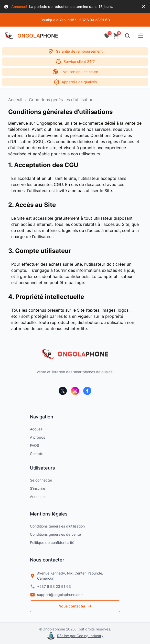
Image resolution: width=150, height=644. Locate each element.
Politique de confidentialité (52, 542)
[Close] (143, 7)
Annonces (38, 496)
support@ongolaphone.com (57, 595)
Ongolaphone (54, 629)
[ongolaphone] (75, 354)
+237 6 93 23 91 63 (50, 587)
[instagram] (75, 391)
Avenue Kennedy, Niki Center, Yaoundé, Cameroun (67, 576)
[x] (63, 391)
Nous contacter (75, 606)
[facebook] (87, 391)
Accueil (36, 429)
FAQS (35, 445)
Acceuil (15, 100)
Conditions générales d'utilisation (61, 100)
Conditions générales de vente (55, 534)
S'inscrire (37, 488)
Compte (37, 454)
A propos (37, 437)
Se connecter (41, 480)
